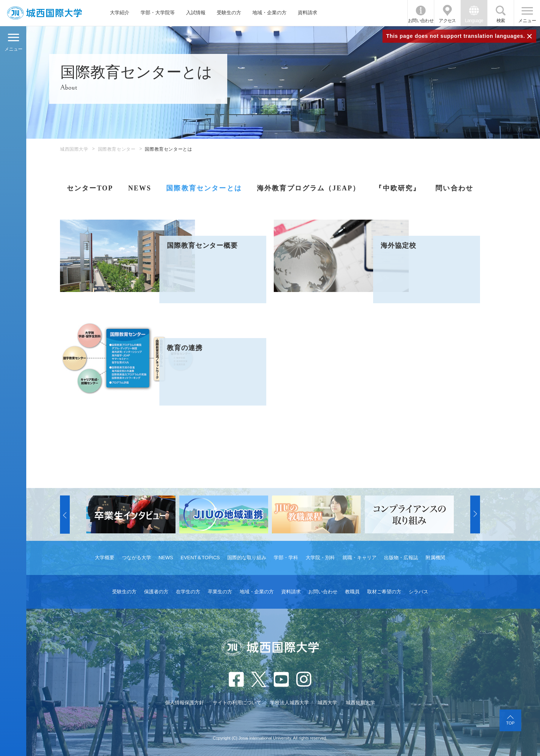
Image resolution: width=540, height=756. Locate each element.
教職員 (352, 592)
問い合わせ (454, 188)
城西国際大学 (74, 149)
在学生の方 (188, 592)
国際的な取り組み (247, 558)
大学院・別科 (320, 558)
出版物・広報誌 (401, 558)
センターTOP (90, 188)
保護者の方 (156, 592)
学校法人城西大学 (289, 703)
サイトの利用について (237, 703)
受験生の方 (229, 13)
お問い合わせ (421, 21)
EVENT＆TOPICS (200, 558)
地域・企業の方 (269, 13)
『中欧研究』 (398, 188)
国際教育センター (117, 149)
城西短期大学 (360, 703)
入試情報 (196, 13)
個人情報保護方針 (184, 703)
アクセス (447, 21)
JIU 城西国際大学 (44, 13)
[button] (65, 515)
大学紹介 (120, 13)
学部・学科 (286, 558)
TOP (510, 723)
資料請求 (307, 13)
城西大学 (327, 703)
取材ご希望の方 (384, 592)
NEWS (140, 188)
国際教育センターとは (204, 188)
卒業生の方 (220, 592)
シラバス (418, 592)
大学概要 (105, 558)
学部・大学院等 (158, 13)
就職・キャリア (359, 558)
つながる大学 (136, 558)
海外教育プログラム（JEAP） (308, 188)
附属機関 (435, 558)
